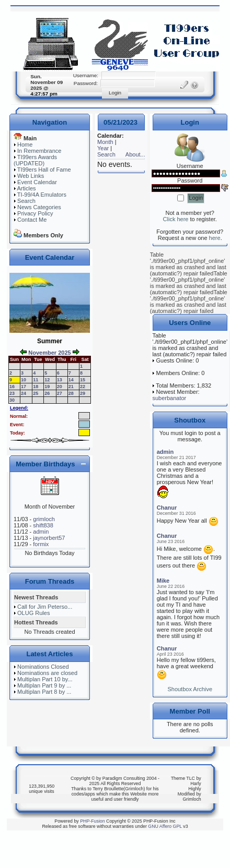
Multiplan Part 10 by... (45, 679)
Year (103, 148)
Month (105, 142)
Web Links (31, 176)
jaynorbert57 (49, 538)
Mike (163, 581)
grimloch (44, 519)
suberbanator (169, 398)
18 (36, 387)
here (215, 238)
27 (60, 393)
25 (36, 393)
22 (83, 387)
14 (71, 380)
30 (12, 400)
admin (41, 532)
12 (47, 380)
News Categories (39, 207)
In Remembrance (39, 151)
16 (12, 387)
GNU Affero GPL (165, 826)
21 (71, 387)
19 (47, 387)
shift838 (43, 525)
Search (26, 201)
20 (60, 387)
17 (24, 387)
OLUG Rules (33, 613)
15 (83, 380)
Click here (176, 219)
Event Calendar (37, 182)
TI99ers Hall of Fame (44, 170)
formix (41, 544)
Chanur (167, 508)
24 (24, 393)
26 (47, 393)
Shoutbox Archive (190, 689)
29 (83, 393)
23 (12, 393)
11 (36, 380)
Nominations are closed (47, 673)
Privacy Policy (35, 213)
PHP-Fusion (92, 821)
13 (60, 380)
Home (25, 144)
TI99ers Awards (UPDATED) (35, 160)
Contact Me (32, 220)
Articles (26, 188)
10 (24, 380)
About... (135, 154)
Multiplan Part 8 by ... (44, 692)
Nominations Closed (43, 667)
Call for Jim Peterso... (45, 607)
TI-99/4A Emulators (42, 195)
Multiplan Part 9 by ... (44, 685)
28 (71, 393)
